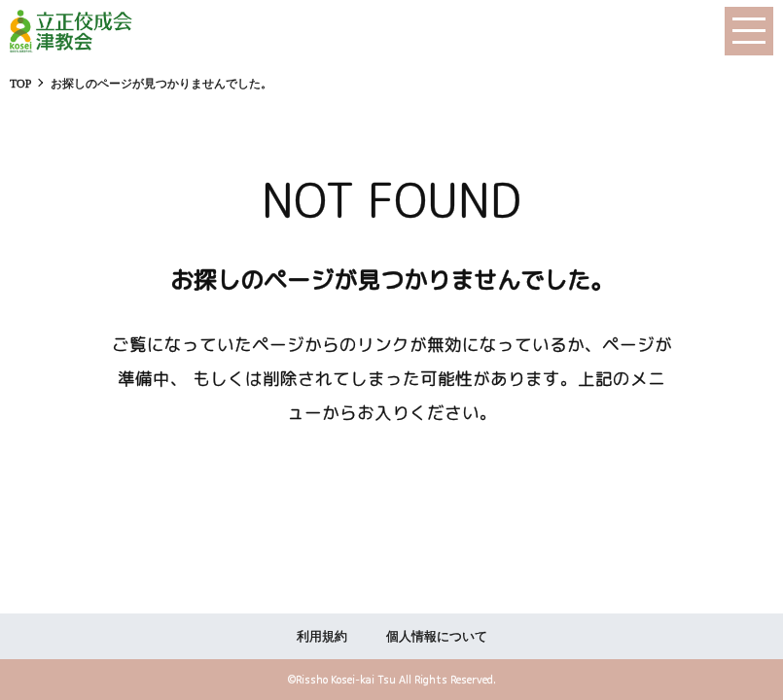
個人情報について (437, 636)
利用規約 (322, 636)
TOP (20, 84)
